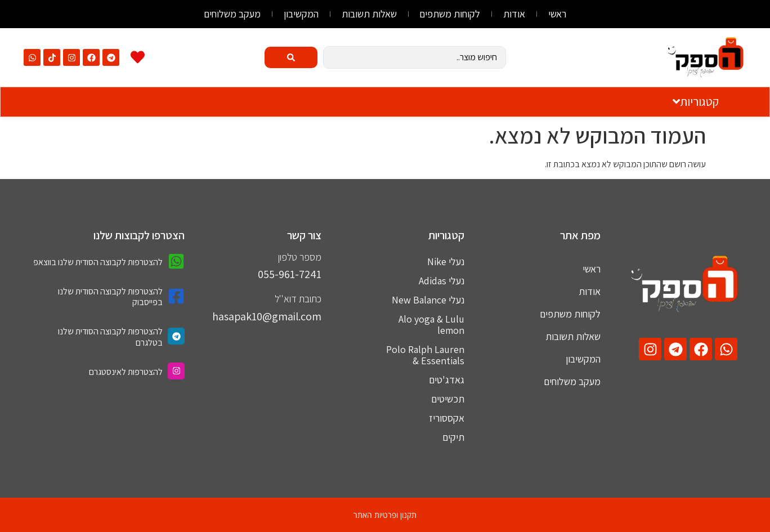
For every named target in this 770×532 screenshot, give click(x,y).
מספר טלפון (300, 257)
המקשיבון (301, 14)
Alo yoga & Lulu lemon (431, 325)
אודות (515, 14)
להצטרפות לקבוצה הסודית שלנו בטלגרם (110, 337)
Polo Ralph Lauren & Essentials (425, 355)
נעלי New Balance (428, 300)
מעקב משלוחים (232, 14)
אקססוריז (447, 418)
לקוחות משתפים (450, 14)
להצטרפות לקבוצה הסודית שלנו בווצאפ (98, 262)
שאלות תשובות (369, 14)
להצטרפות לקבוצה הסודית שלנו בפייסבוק (110, 297)
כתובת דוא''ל (298, 299)
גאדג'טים (447, 380)
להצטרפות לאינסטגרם (126, 372)
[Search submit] (291, 57)
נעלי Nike (446, 261)
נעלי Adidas (442, 281)
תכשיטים (448, 399)
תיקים (453, 437)
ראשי (558, 14)
